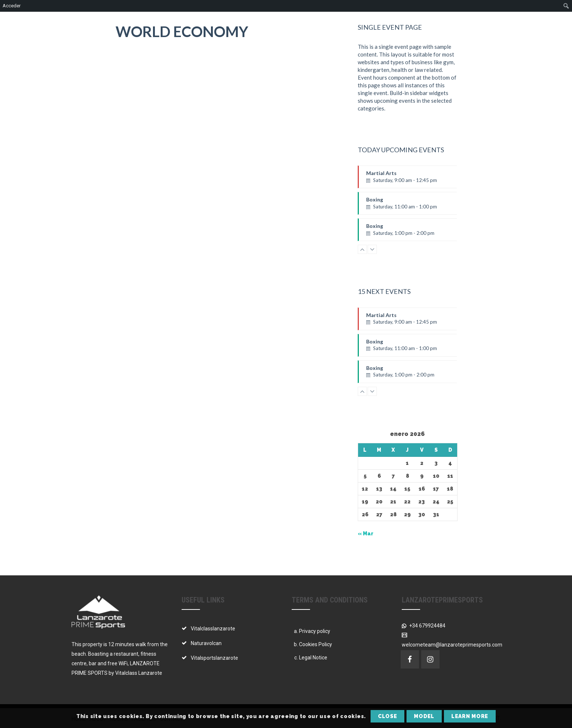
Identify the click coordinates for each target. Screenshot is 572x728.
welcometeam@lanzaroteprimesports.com (452, 645)
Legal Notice (313, 658)
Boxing (416, 205)
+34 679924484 (427, 626)
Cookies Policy (316, 644)
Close (388, 716)
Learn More (470, 716)
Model (424, 716)
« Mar (366, 534)
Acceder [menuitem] (12, 6)
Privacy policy (315, 631)
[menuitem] (566, 6)
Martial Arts (416, 179)
